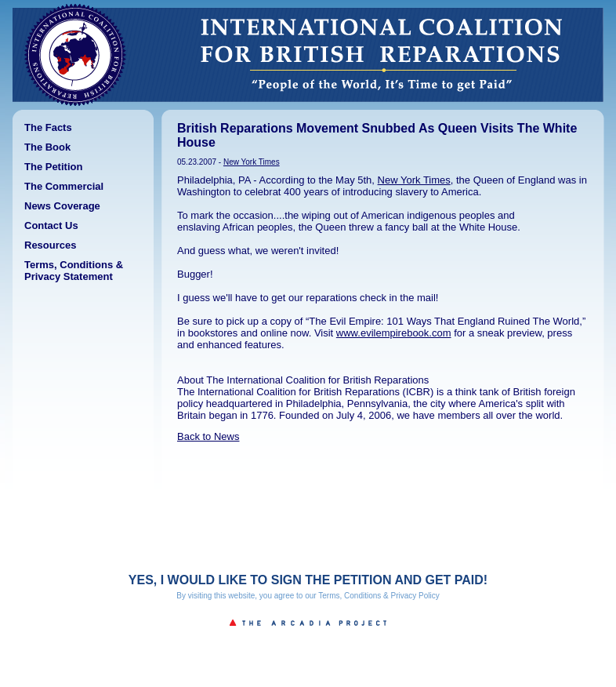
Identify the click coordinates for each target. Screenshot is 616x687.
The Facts (48, 127)
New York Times (252, 162)
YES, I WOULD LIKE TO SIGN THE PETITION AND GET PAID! (308, 580)
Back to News (208, 436)
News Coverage (62, 206)
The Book (47, 147)
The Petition (53, 167)
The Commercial (64, 186)
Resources (50, 245)
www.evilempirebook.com (394, 333)
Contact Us (51, 225)
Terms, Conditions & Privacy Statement (74, 271)
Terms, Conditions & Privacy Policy (379, 596)
